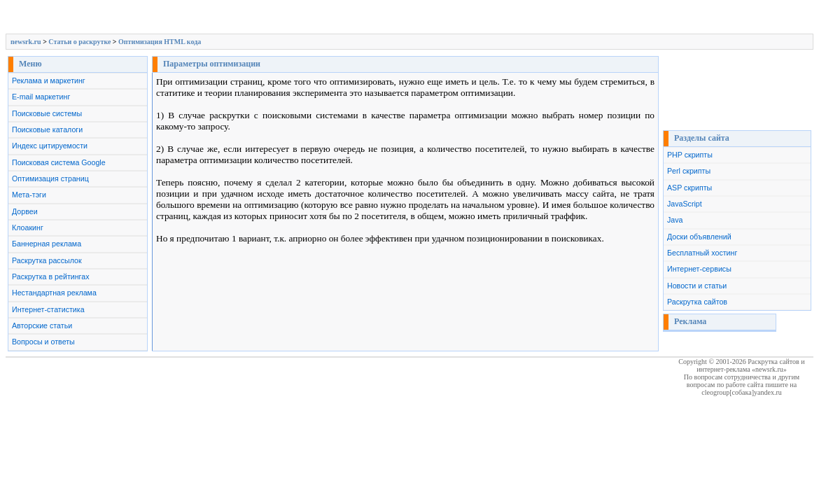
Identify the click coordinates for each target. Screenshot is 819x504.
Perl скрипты (689, 171)
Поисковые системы (47, 113)
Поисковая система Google (59, 162)
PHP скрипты (690, 155)
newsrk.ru (26, 42)
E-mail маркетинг (41, 97)
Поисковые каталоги (47, 129)
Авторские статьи (42, 325)
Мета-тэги (29, 195)
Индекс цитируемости (50, 146)
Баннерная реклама (47, 244)
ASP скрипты (689, 188)
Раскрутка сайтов (697, 302)
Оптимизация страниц (50, 178)
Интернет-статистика (48, 309)
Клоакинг (28, 227)
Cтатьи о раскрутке (79, 42)
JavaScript (685, 204)
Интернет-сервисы (699, 269)
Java (675, 220)
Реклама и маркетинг (49, 80)
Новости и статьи (697, 286)
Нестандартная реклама (54, 293)
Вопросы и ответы (43, 342)
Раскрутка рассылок (47, 260)
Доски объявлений (699, 237)
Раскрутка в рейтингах (51, 276)
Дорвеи (25, 211)
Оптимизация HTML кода (160, 42)
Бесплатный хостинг (702, 253)
